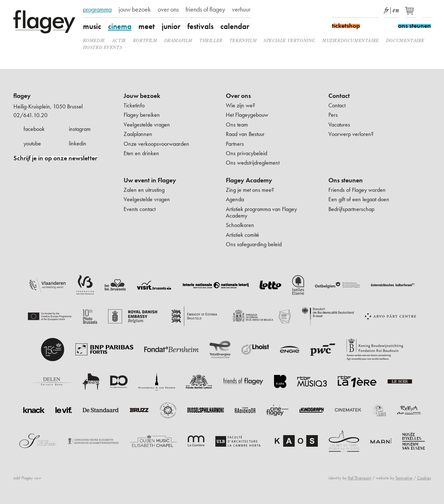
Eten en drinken (141, 153)
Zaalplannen (138, 134)
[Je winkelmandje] (411, 14)
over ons (168, 9)
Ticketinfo (134, 105)
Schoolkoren (240, 225)
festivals (200, 26)
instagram (80, 129)
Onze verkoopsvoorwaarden (156, 144)
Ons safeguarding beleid (254, 244)
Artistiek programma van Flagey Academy (261, 212)
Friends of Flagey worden (357, 190)
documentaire (405, 40)
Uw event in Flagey (150, 180)
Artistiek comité (242, 235)
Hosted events (103, 47)
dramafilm (178, 40)
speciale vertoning (289, 40)
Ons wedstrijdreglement (253, 163)
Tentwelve (404, 478)
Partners (235, 144)
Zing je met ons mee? (250, 190)
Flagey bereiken (142, 115)
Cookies (424, 478)
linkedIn (374, 10)
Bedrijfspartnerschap (351, 209)
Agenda (235, 199)
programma (97, 9)
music (92, 26)
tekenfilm (243, 40)
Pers (333, 115)
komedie (94, 40)
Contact (339, 96)
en (396, 9)
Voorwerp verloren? (351, 134)
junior (171, 26)
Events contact (140, 209)
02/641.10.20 (30, 115)
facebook (34, 129)
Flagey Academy (249, 180)
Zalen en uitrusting (144, 190)
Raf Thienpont (360, 478)
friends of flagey (205, 9)
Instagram (349, 10)
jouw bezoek (135, 9)
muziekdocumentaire (351, 40)
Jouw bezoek (142, 96)
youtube (32, 143)
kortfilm (145, 40)
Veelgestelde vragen (147, 125)
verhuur (241, 9)
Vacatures (339, 125)
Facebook (336, 10)
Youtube (362, 10)
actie (119, 40)
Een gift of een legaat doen (359, 199)
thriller (211, 40)
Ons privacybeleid (246, 153)
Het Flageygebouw (247, 115)
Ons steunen (346, 180)
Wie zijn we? (240, 105)
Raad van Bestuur (245, 134)
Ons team (237, 125)
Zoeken (427, 10)
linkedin (78, 143)
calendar (235, 26)
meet (147, 26)
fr (387, 9)
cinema (120, 26)
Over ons (238, 96)
